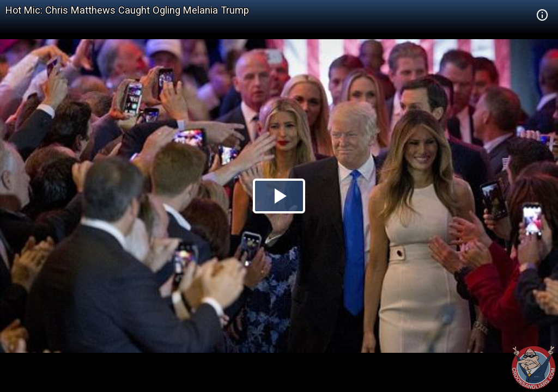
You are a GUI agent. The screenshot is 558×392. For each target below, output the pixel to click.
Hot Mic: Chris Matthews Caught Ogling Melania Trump (127, 10)
